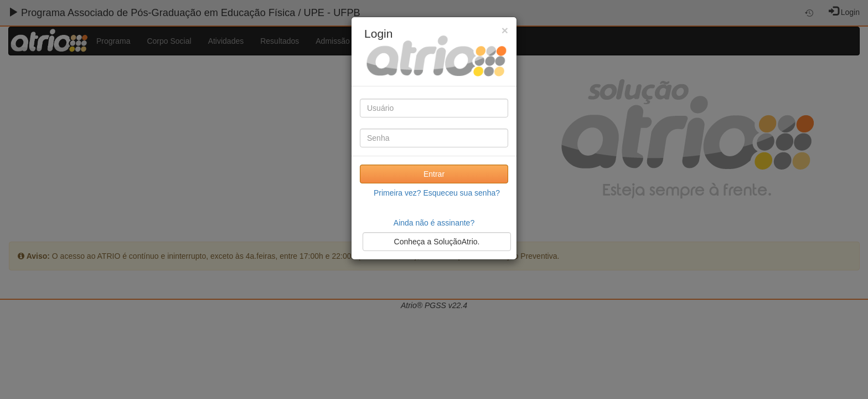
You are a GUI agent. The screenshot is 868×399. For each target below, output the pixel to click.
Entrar (434, 174)
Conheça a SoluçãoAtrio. (437, 242)
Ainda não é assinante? (434, 223)
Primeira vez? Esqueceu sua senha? (437, 193)
